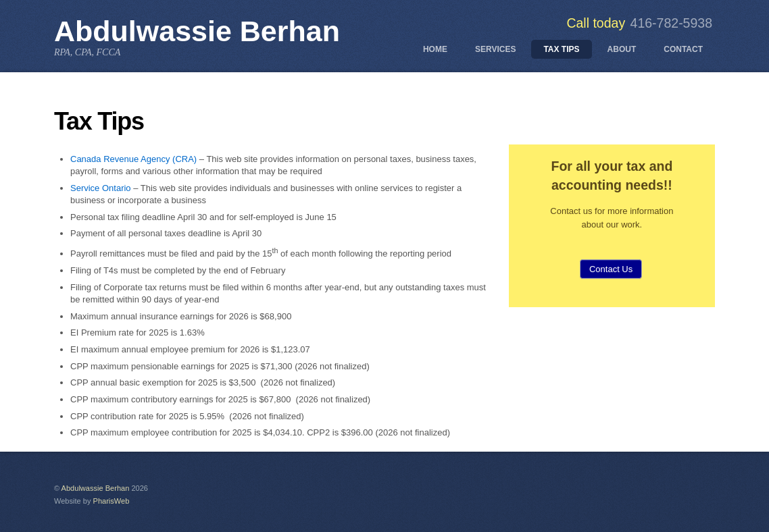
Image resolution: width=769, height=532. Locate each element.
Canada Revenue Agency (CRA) (133, 159)
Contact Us (611, 269)
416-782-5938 (671, 23)
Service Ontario (101, 188)
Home (435, 49)
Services (495, 49)
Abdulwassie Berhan (96, 488)
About (622, 49)
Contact (683, 49)
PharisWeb (111, 501)
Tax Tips (561, 49)
